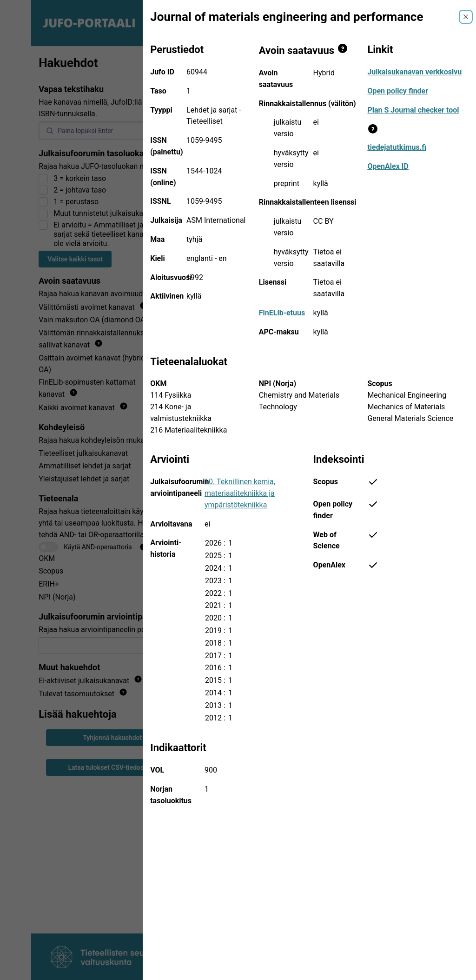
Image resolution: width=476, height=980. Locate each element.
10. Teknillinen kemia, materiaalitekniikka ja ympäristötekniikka (240, 493)
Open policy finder (398, 91)
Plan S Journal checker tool (413, 110)
